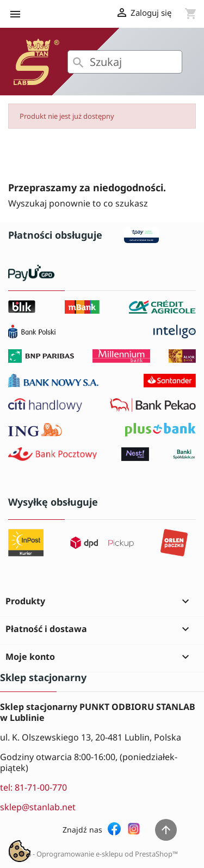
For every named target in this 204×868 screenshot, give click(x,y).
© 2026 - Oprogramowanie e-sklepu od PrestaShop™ (93, 854)
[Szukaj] (125, 62)
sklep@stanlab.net (38, 807)
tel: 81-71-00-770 (33, 787)
